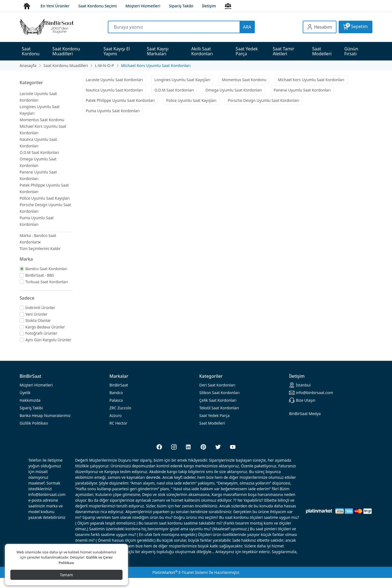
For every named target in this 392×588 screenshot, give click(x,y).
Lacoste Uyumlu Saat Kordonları (114, 80)
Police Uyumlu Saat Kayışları (45, 198)
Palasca (116, 400)
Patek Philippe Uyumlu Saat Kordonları (120, 100)
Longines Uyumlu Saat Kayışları (182, 80)
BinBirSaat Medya (305, 414)
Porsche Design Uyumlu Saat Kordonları (264, 100)
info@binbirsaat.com (311, 393)
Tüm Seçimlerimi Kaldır (40, 249)
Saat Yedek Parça (214, 415)
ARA (247, 27)
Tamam (67, 575)
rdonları (217, 385)
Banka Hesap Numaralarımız (45, 415)
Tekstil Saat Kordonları (219, 408)
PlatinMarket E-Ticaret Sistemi (180, 572)
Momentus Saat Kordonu (42, 120)
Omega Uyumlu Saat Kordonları (234, 90)
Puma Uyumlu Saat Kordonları (113, 111)
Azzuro (116, 415)
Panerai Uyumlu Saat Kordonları (302, 90)
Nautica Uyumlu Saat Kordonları (114, 90)
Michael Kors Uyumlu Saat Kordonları (311, 80)
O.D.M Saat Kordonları (39, 152)
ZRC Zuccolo (120, 408)
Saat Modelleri (212, 423)
